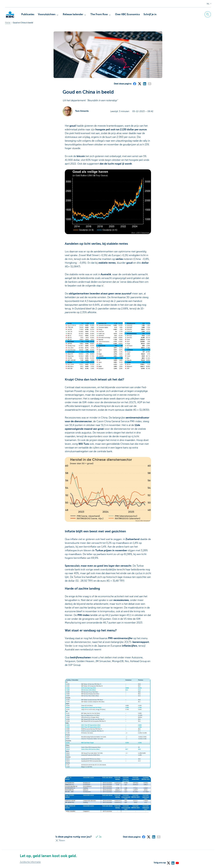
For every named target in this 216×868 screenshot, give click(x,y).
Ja (99, 837)
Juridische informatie (30, 862)
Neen (60, 840)
